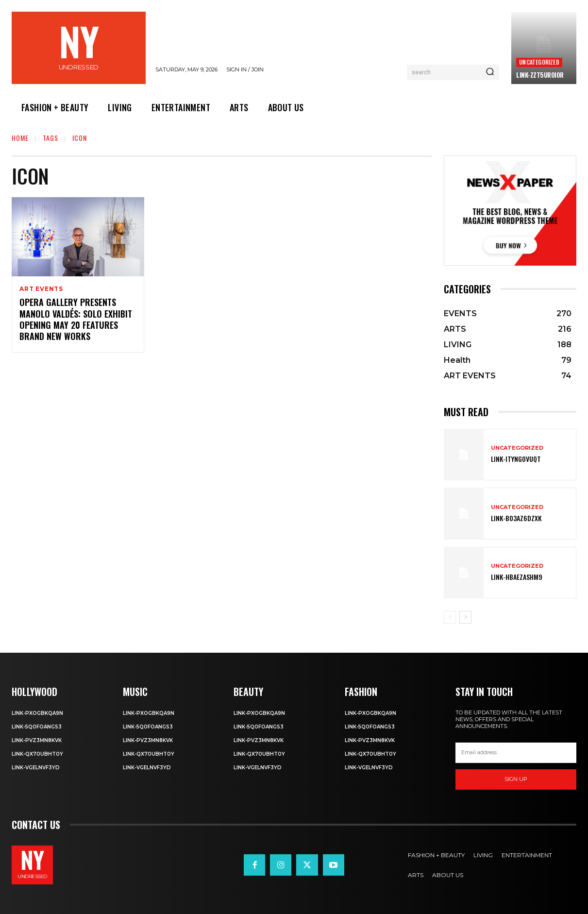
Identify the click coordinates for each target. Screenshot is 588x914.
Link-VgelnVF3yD (36, 768)
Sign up (516, 779)
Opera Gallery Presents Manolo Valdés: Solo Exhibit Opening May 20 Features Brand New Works (76, 319)
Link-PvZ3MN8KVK (37, 740)
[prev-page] (450, 617)
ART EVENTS (41, 289)
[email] (516, 753)
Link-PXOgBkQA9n (37, 713)
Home (20, 138)
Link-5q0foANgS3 (37, 727)
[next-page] (465, 617)
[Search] (490, 72)
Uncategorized (539, 62)
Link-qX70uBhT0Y (37, 754)
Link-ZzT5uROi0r (540, 75)
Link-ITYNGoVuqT (516, 459)
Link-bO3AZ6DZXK (516, 518)
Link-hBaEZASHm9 (517, 577)
